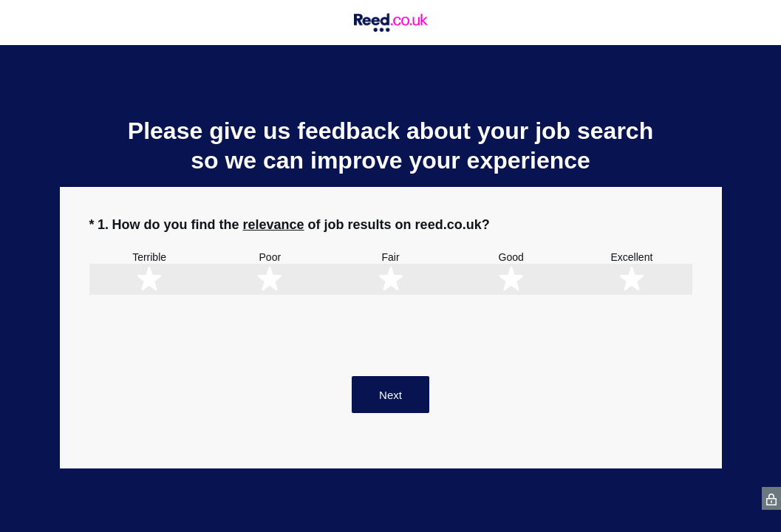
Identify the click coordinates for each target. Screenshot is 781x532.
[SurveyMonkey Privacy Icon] (771, 498)
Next (390, 395)
